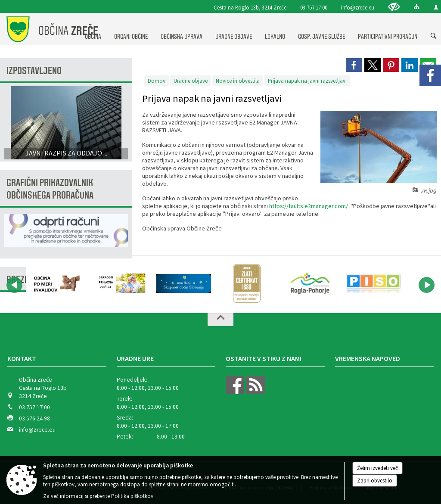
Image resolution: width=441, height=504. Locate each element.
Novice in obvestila (238, 81)
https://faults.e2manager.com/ (309, 206)
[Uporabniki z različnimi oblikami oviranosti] (394, 7)
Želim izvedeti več (377, 468)
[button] (14, 285)
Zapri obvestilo (375, 481)
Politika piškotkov (132, 496)
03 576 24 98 (34, 418)
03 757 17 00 (314, 7)
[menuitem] (131, 28)
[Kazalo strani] (417, 7)
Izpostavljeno (34, 71)
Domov (157, 81)
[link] (354, 65)
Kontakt (22, 358)
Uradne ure (135, 358)
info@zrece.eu (358, 7)
